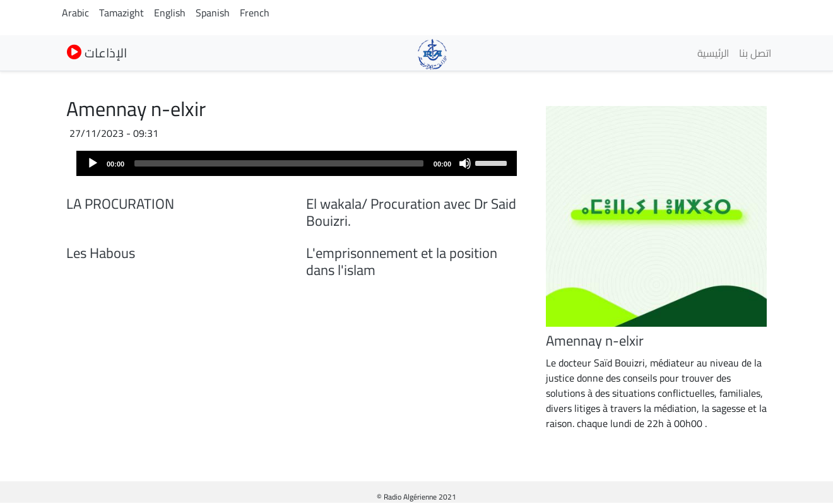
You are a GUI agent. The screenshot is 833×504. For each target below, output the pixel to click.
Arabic (75, 13)
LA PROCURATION (120, 204)
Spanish (213, 13)
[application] (297, 163)
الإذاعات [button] (97, 53)
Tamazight (121, 13)
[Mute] (465, 163)
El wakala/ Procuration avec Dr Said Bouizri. (411, 212)
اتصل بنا (755, 53)
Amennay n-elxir (595, 341)
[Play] (93, 163)
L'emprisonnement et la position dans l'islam (402, 261)
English (170, 13)
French (255, 13)
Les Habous (101, 253)
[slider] (279, 163)
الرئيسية (713, 53)
